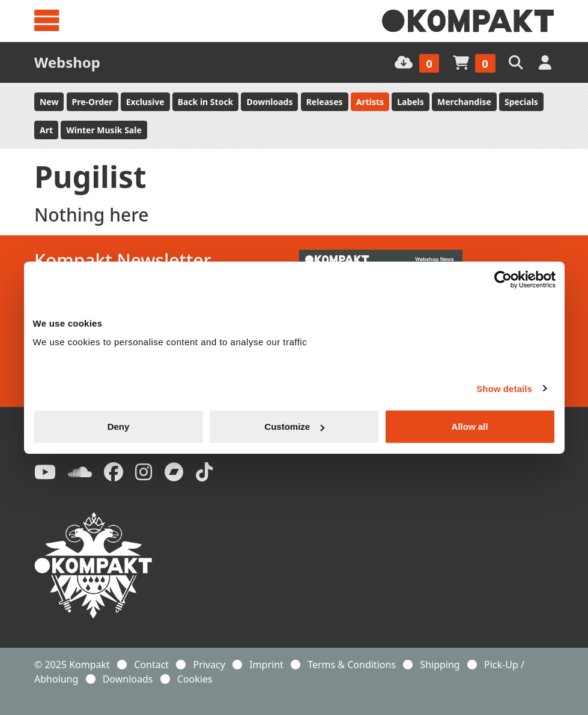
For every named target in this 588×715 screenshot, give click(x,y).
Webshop (67, 62)
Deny (119, 427)
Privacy (209, 665)
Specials (521, 102)
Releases (325, 102)
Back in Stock (206, 102)
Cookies (195, 679)
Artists (370, 102)
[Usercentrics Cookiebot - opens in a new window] (503, 279)
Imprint (266, 665)
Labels (411, 102)
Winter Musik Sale (104, 130)
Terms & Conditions (352, 665)
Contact (151, 665)
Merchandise (464, 102)
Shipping (440, 665)
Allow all (470, 427)
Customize (294, 427)
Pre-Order (92, 102)
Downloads (269, 102)
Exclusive (145, 102)
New (49, 102)
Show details (504, 388)
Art (46, 130)
